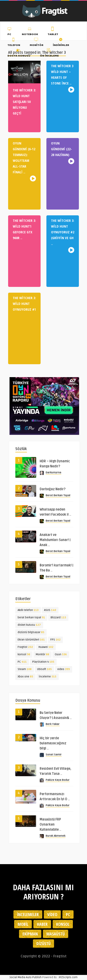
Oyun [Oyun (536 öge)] (61, 654)
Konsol (63, 924)
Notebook (30, 32)
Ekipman (30, 934)
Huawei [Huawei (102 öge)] (46, 647)
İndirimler (61, 43)
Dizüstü (43, 944)
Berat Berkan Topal (58, 495)
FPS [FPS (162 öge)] (55, 640)
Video (52, 914)
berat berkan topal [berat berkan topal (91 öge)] (31, 618)
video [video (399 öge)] (64, 669)
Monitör (37, 43)
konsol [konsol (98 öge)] (24, 654)
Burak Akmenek (56, 836)
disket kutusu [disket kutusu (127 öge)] (29, 625)
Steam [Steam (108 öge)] (25, 669)
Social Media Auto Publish (26, 977)
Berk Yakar (53, 724)
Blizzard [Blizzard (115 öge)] (58, 618)
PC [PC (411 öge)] (22, 662)
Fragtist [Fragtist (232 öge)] (25, 647)
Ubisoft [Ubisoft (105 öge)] (44, 669)
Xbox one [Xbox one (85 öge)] (25, 677)
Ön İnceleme (49, 54)
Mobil (23, 924)
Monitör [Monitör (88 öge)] (42, 654)
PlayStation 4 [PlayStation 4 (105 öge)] (43, 662)
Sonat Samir (54, 755)
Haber (42, 924)
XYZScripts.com (68, 977)
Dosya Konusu (19, 54)
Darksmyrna (53, 473)
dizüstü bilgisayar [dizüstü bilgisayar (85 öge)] (31, 632)
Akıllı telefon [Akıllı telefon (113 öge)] (28, 610)
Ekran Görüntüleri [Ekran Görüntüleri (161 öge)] (31, 640)
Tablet (53, 32)
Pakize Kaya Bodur (58, 780)
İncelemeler (28, 914)
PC (10, 32)
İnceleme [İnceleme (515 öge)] (48, 677)
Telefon (14, 43)
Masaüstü (56, 934)
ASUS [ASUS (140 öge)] (50, 610)
